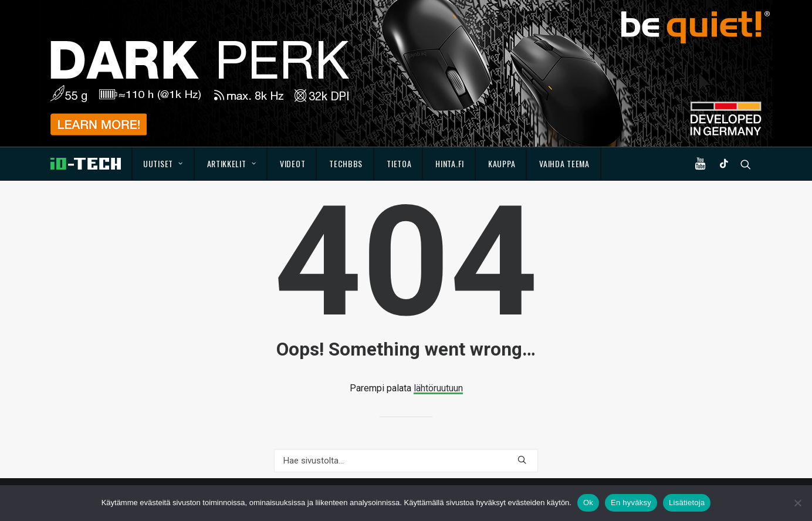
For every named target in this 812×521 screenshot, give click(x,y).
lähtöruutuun (438, 388)
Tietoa (399, 163)
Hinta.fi (450, 163)
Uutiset (163, 163)
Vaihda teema (564, 163)
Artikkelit (232, 163)
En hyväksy (631, 503)
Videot (292, 163)
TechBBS (346, 163)
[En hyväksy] (797, 503)
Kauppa (502, 163)
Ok (588, 503)
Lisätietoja (687, 503)
